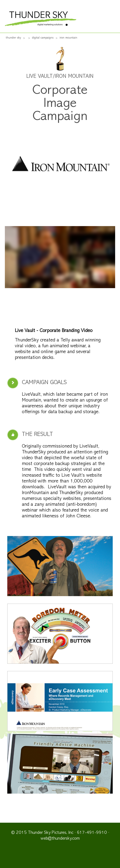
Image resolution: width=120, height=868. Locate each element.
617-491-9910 (92, 833)
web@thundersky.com (60, 839)
